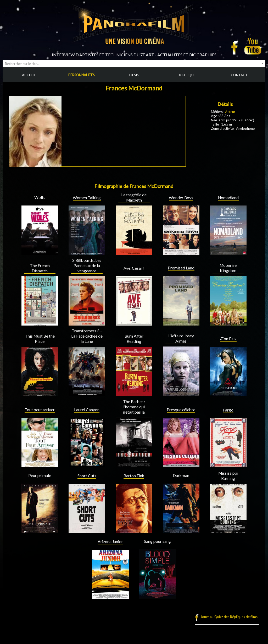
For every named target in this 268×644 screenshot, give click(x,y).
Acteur (230, 112)
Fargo (228, 410)
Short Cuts (87, 476)
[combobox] (134, 63)
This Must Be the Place (40, 339)
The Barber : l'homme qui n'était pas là (134, 407)
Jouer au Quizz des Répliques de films (229, 617)
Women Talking (87, 198)
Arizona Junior (110, 542)
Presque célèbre (181, 410)
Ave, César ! (134, 268)
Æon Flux (228, 339)
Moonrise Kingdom (228, 268)
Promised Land (181, 268)
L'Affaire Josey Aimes (181, 338)
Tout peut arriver (40, 410)
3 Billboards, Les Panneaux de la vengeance (87, 266)
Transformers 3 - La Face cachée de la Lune (87, 336)
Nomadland (228, 198)
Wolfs (40, 197)
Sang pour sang (157, 541)
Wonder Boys (181, 198)
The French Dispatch (40, 268)
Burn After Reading (134, 339)
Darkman (181, 475)
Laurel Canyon (87, 410)
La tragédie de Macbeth (134, 197)
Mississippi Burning (228, 476)
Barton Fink (134, 476)
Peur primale (40, 475)
